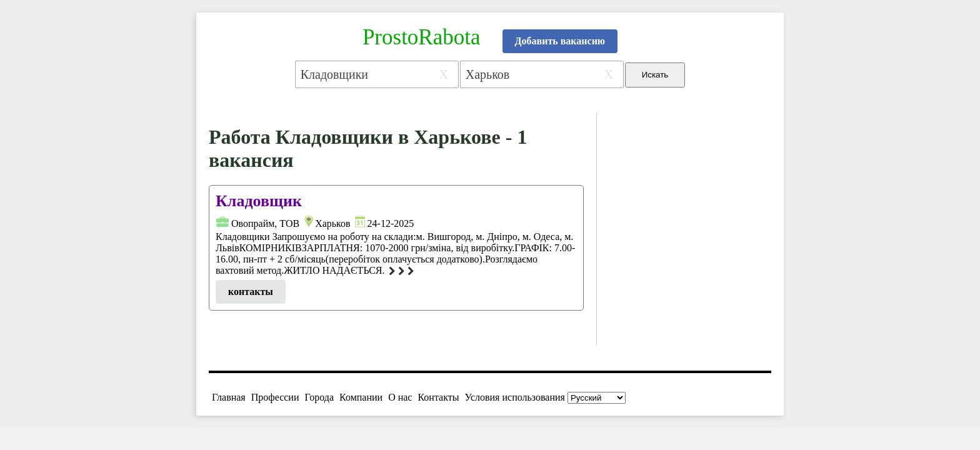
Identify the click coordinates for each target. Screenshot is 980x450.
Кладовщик (259, 201)
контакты (251, 292)
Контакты (438, 397)
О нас (400, 397)
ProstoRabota (422, 37)
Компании (361, 397)
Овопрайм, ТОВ (265, 223)
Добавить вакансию (560, 41)
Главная (229, 397)
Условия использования (515, 397)
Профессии (275, 397)
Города (319, 397)
